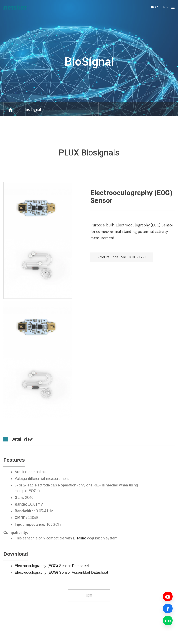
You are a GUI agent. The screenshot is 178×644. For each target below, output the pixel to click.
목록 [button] (89, 608)
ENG (165, 7)
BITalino (80, 551)
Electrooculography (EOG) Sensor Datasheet (52, 579)
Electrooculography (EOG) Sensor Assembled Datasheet (61, 585)
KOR (154, 7)
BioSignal (89, 62)
